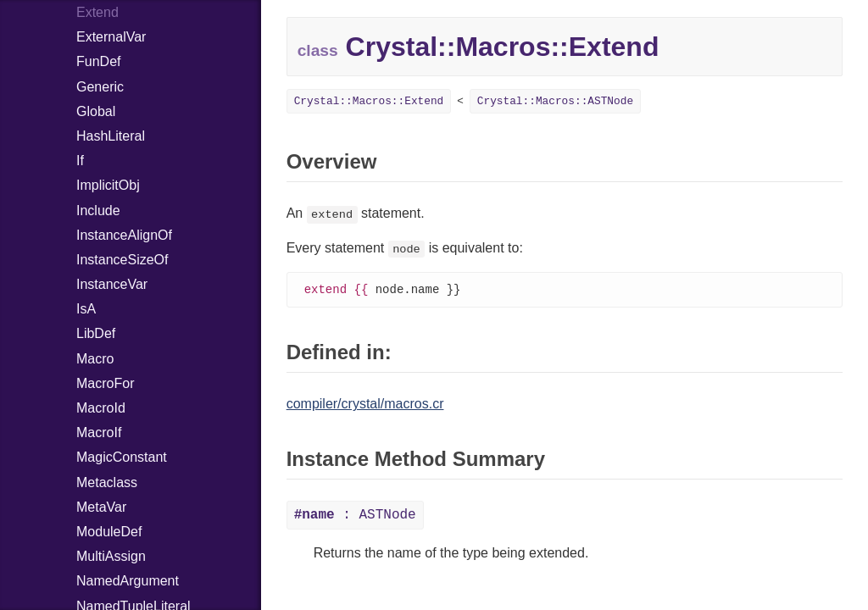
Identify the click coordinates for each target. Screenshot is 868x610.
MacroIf (99, 433)
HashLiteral (111, 136)
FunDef (98, 61)
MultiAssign (111, 556)
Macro (95, 359)
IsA (86, 309)
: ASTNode (355, 516)
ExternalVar (111, 37)
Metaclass (107, 482)
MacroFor (105, 383)
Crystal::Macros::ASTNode (555, 101)
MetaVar (101, 507)
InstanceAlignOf (124, 235)
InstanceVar (112, 284)
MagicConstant (122, 457)
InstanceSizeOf (122, 260)
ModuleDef (109, 532)
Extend (97, 12)
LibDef (96, 333)
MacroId (101, 408)
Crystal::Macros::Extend (369, 101)
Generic (100, 87)
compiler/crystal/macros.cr (365, 405)
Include (98, 211)
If (80, 161)
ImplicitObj (108, 185)
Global (96, 111)
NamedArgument (128, 581)
